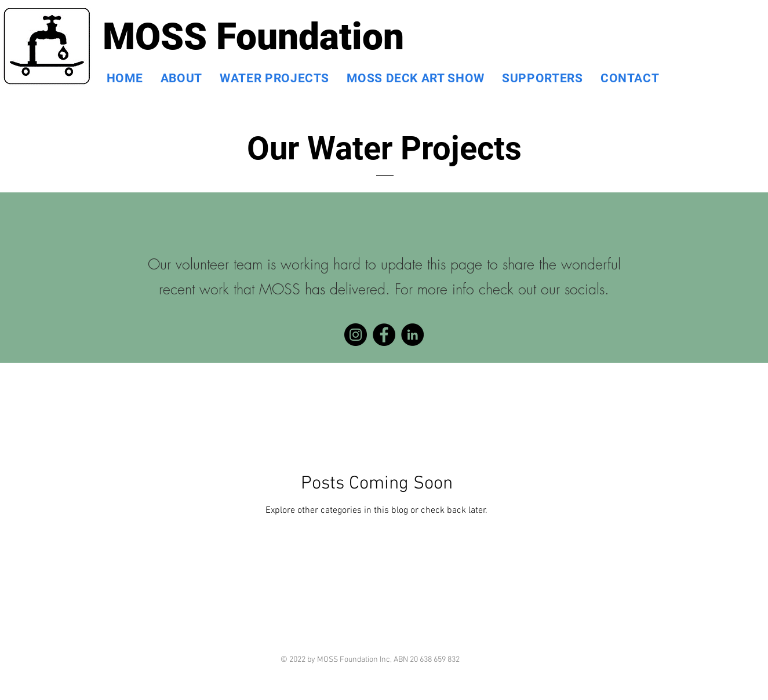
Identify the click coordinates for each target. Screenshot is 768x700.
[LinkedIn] (412, 335)
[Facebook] (384, 335)
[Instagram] (356, 335)
